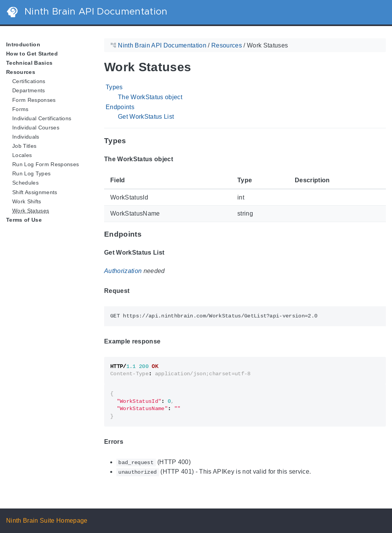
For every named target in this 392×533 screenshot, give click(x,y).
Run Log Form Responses (46, 164)
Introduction (23, 44)
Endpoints (120, 107)
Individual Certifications (42, 118)
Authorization (123, 271)
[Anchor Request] (135, 291)
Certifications (29, 81)
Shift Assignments (35, 192)
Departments (29, 90)
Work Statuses (31, 211)
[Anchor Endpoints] (147, 235)
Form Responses (34, 100)
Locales (22, 155)
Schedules (25, 183)
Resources (21, 72)
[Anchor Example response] (166, 341)
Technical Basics (29, 63)
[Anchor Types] (132, 141)
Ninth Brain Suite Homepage (47, 521)
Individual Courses (36, 128)
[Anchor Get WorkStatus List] (170, 253)
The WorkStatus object (150, 97)
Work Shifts (27, 201)
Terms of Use (24, 220)
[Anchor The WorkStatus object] (179, 159)
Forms (20, 109)
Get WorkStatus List (146, 117)
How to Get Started (32, 54)
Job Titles (24, 146)
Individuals (26, 137)
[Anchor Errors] (129, 441)
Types (114, 87)
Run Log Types (31, 173)
